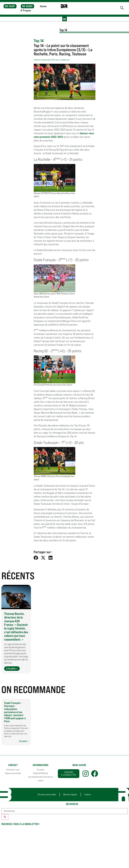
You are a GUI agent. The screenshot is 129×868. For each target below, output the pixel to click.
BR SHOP (10, 6)
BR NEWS (27, 6)
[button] (65, 19)
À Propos (26, 10)
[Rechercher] (5, 817)
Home (43, 6)
